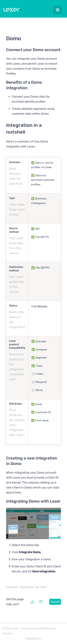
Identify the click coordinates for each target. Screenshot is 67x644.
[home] (11, 11)
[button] (58, 10)
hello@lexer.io (33, 639)
